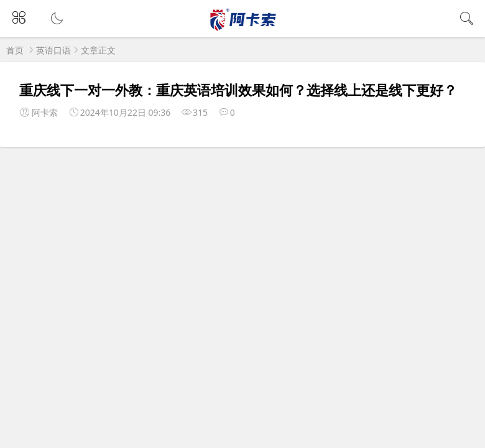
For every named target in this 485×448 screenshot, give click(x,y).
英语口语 (53, 50)
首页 (15, 50)
